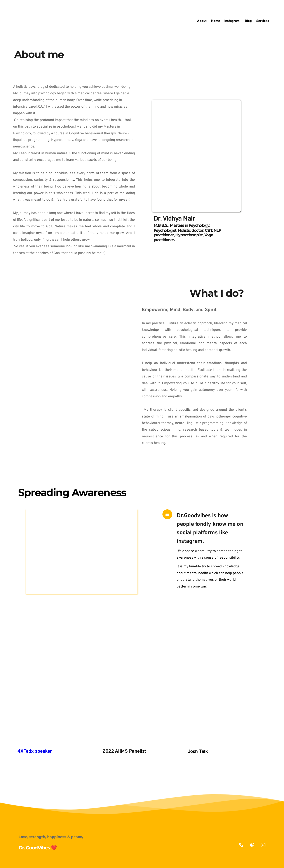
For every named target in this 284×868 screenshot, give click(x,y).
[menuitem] (202, 21)
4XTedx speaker (35, 751)
